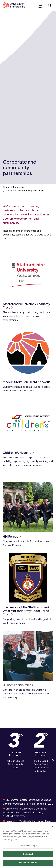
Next (53, 763)
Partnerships (19, 187)
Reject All (28, 855)
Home (6, 187)
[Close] (52, 828)
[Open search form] (50, 5)
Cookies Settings (28, 847)
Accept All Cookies (28, 864)
